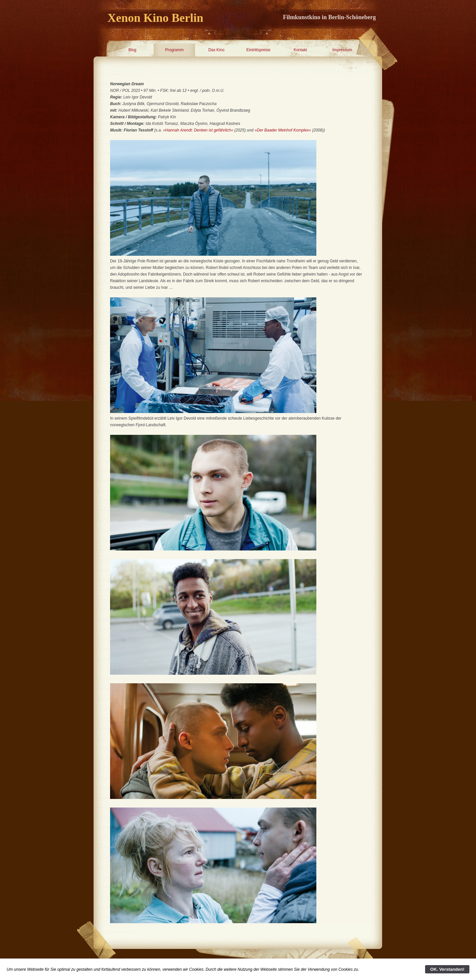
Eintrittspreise (258, 50)
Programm (174, 50)
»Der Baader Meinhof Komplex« (283, 130)
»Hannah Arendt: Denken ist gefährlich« (198, 130)
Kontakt (300, 50)
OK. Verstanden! (447, 969)
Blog (132, 50)
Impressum (342, 50)
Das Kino (216, 50)
